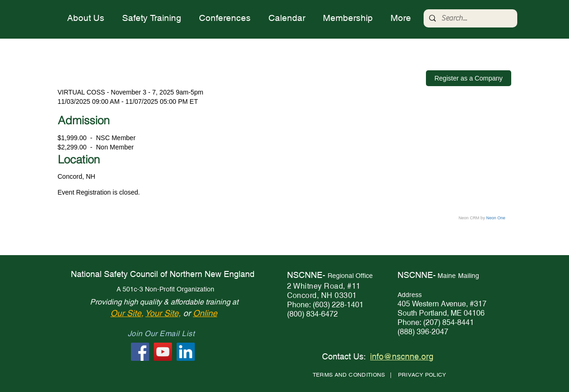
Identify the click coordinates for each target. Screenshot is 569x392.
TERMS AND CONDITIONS (349, 375)
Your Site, (163, 313)
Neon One (496, 218)
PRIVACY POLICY (422, 375)
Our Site (126, 313)
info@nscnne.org (402, 356)
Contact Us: (344, 356)
